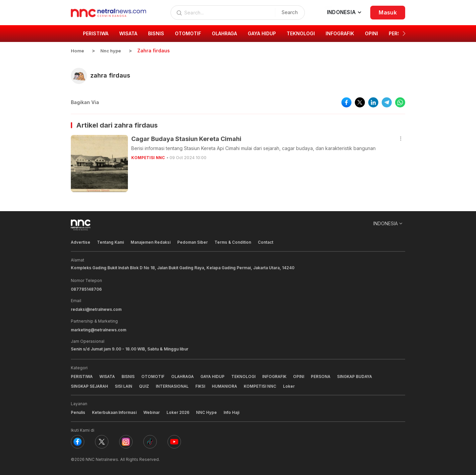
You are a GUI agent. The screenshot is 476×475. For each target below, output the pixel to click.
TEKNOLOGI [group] (301, 33)
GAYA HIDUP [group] (262, 33)
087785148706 (86, 289)
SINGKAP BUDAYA (360, 375)
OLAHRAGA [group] (224, 33)
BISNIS (129, 375)
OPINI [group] (371, 33)
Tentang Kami (111, 242)
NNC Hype (208, 411)
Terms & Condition (235, 242)
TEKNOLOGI (247, 375)
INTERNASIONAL (174, 385)
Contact (268, 242)
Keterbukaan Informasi (115, 411)
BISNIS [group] (156, 33)
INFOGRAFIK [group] (340, 33)
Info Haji (233, 411)
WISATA (108, 375)
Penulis (78, 411)
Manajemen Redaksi (152, 242)
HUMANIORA (227, 385)
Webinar (152, 411)
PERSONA (325, 375)
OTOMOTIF (154, 375)
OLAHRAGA (184, 375)
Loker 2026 (179, 411)
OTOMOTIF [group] (188, 33)
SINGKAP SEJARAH (90, 385)
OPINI (303, 375)
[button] (404, 34)
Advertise (81, 242)
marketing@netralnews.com (99, 329)
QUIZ (146, 385)
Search (288, 12)
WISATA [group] (128, 33)
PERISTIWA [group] (96, 33)
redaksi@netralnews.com (97, 309)
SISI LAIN (125, 385)
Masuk (388, 12)
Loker (293, 385)
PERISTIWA (82, 375)
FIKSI (203, 385)
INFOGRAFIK (278, 375)
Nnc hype (112, 51)
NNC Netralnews (102, 458)
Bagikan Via (85, 102)
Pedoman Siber (194, 242)
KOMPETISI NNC (149, 157)
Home (78, 51)
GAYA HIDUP (215, 375)
